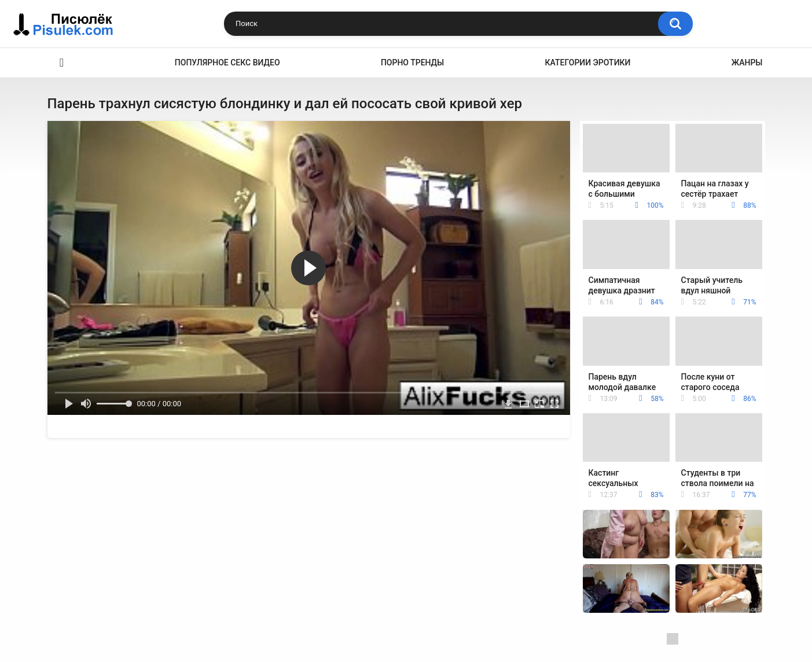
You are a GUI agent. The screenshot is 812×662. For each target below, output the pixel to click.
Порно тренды (412, 62)
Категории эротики (588, 62)
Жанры (747, 62)
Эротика (62, 63)
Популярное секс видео (227, 62)
